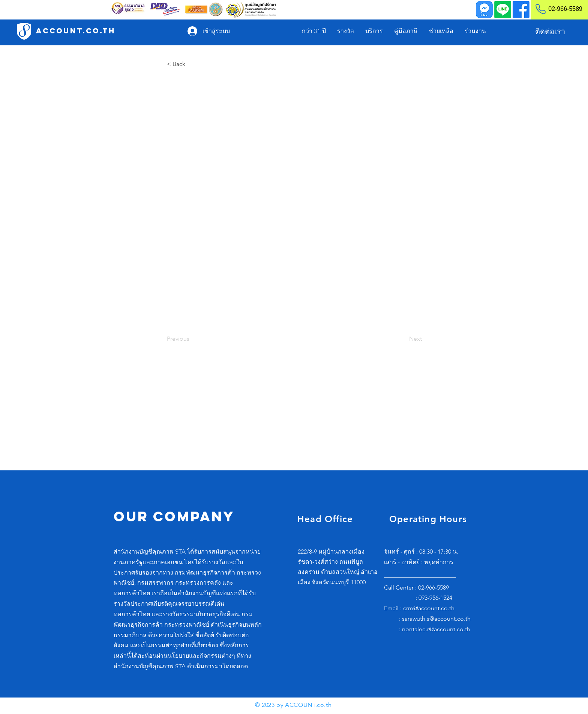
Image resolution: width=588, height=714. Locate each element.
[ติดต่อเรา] (550, 31)
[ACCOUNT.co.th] (76, 31)
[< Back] (192, 64)
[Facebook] (521, 10)
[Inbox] (484, 10)
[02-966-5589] (556, 9)
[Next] (403, 339)
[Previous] (192, 339)
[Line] (503, 10)
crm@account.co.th (429, 608)
